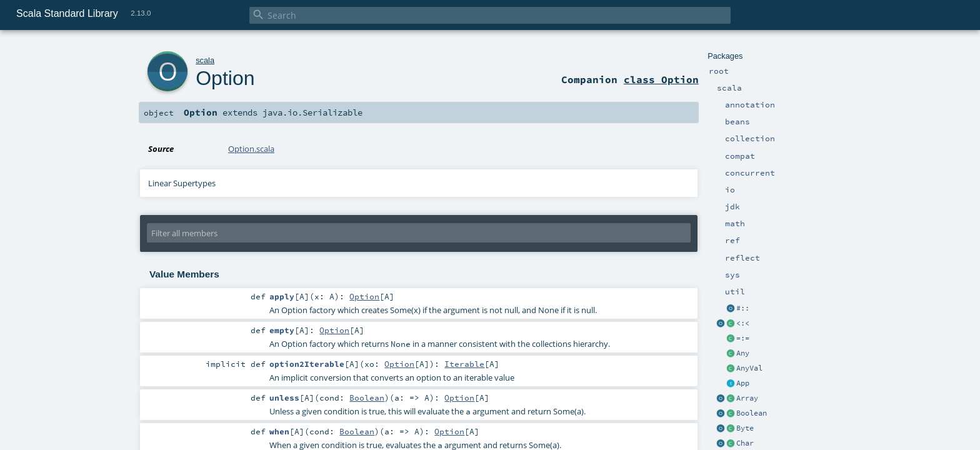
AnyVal (749, 368)
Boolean (752, 413)
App (743, 383)
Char (745, 443)
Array (747, 398)
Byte (745, 428)
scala (205, 60)
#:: (743, 308)
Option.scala (251, 149)
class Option (661, 79)
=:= (743, 338)
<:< (743, 323)
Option (225, 78)
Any (743, 353)
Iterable (464, 364)
